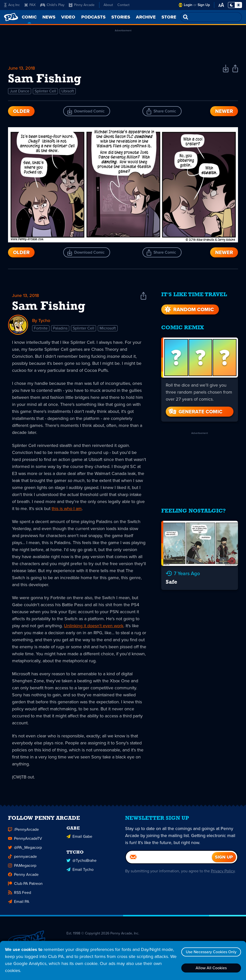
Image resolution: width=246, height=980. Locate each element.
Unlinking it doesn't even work (94, 626)
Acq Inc (12, 5)
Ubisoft (68, 91)
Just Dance (20, 91)
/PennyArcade (23, 830)
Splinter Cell (45, 91)
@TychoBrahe (81, 861)
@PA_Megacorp (25, 848)
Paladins (60, 328)
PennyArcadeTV (25, 839)
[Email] (169, 858)
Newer (224, 111)
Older (21, 111)
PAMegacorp (22, 866)
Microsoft (108, 328)
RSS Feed (20, 893)
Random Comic (189, 309)
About (108, 5)
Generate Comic (195, 412)
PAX (30, 5)
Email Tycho (80, 870)
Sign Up (204, 5)
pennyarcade (22, 857)
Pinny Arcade (82, 5)
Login (188, 5)
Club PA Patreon (25, 884)
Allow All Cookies (211, 968)
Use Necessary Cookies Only (211, 952)
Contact (123, 5)
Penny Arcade (23, 875)
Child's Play (52, 5)
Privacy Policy (223, 871)
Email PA (19, 902)
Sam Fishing (49, 307)
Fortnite (41, 328)
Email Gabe (79, 837)
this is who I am (67, 509)
